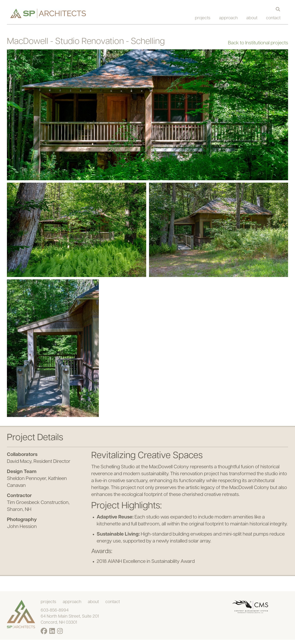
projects (203, 18)
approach (228, 18)
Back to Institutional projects (258, 43)
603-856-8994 (55, 610)
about (252, 18)
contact (273, 18)
